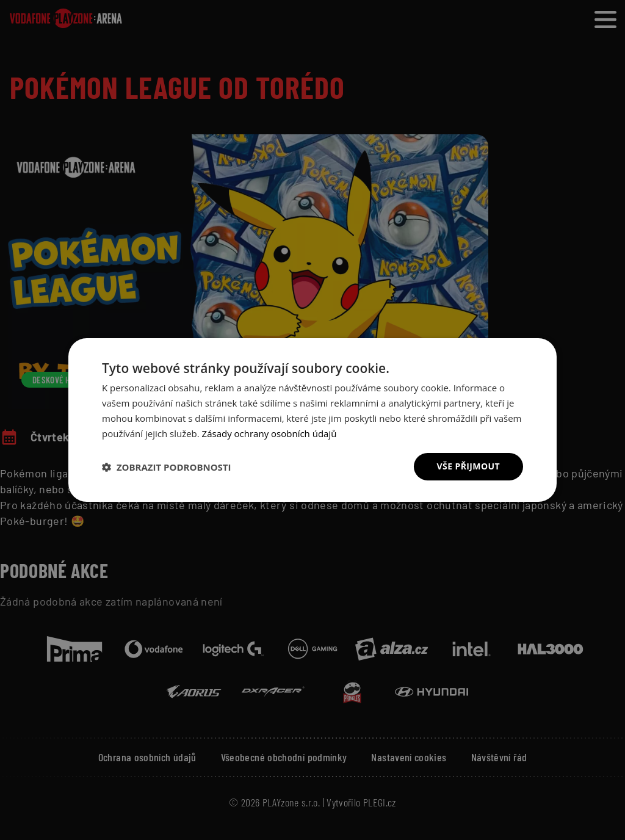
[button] (167, 467)
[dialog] (312, 420)
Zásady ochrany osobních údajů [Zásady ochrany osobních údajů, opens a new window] (269, 433)
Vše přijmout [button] (468, 466)
